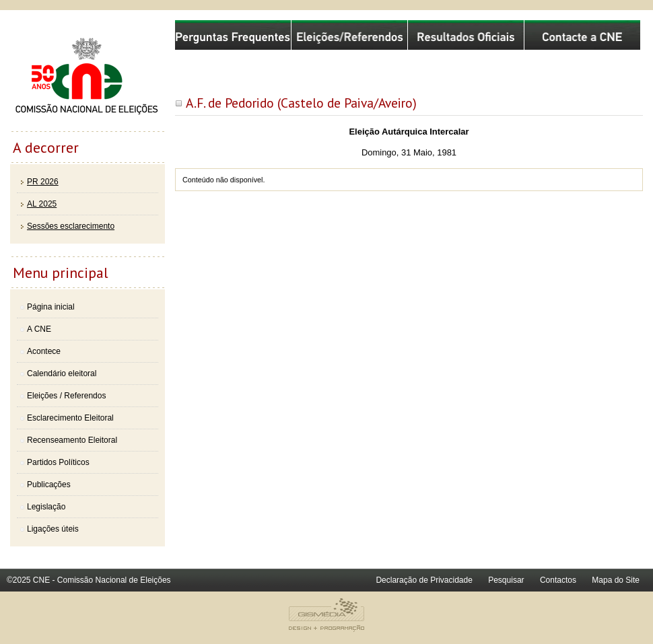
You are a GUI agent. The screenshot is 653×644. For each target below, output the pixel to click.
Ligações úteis (53, 529)
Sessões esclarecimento (71, 226)
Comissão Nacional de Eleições (88, 75)
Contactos (558, 580)
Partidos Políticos (58, 462)
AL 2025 (42, 204)
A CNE (39, 329)
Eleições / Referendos (66, 396)
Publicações (49, 485)
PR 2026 (43, 182)
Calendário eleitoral (62, 373)
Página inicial (51, 307)
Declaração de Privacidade (424, 580)
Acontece (44, 351)
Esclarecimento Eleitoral (70, 418)
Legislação (46, 507)
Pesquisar (506, 580)
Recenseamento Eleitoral (72, 440)
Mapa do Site (616, 580)
